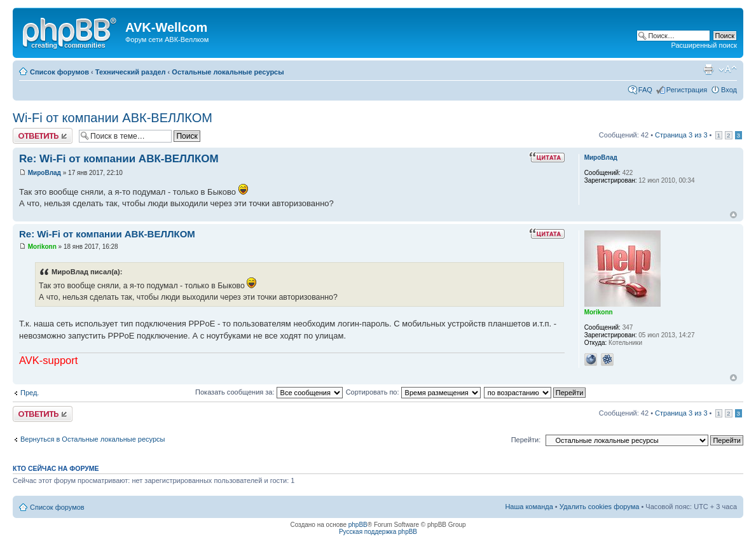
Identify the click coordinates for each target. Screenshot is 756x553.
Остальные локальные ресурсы (228, 72)
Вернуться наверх (733, 215)
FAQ (645, 90)
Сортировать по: (413, 392)
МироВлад (45, 173)
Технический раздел (131, 72)
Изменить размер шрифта (728, 69)
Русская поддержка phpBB (378, 532)
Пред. (30, 393)
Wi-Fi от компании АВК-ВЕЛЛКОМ (113, 118)
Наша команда (529, 507)
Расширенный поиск (704, 45)
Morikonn (42, 247)
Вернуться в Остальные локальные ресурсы (93, 439)
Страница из (681, 135)
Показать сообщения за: (269, 392)
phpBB (358, 525)
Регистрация (687, 90)
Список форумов (59, 72)
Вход (729, 90)
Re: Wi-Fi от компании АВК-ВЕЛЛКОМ (119, 159)
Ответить (43, 136)
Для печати (708, 69)
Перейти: (526, 440)
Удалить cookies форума (600, 507)
